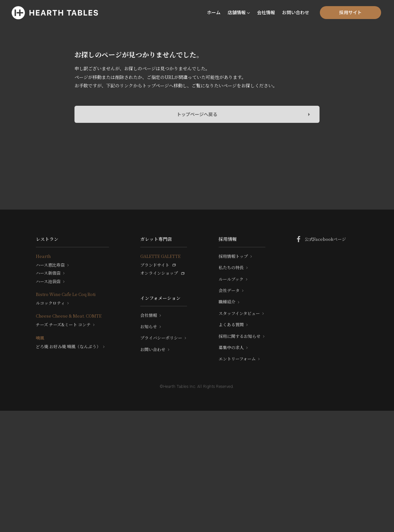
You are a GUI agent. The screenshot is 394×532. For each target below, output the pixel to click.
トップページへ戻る (197, 114)
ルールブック (231, 279)
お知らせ (149, 327)
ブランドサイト (155, 265)
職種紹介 (227, 302)
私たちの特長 (231, 268)
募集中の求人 (231, 348)
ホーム (214, 12)
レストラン (47, 239)
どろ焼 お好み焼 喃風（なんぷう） (68, 347)
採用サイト (350, 12)
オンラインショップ (159, 273)
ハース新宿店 (48, 273)
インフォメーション (160, 298)
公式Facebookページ (325, 239)
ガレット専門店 (156, 239)
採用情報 (228, 239)
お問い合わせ (296, 12)
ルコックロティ (50, 303)
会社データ (229, 291)
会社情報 (266, 12)
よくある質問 (231, 325)
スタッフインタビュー (239, 313)
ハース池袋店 (48, 281)
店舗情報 (237, 12)
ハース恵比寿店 (50, 265)
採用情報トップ (233, 256)
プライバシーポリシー (161, 338)
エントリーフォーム (237, 359)
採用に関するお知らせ (240, 336)
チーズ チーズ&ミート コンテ (63, 325)
